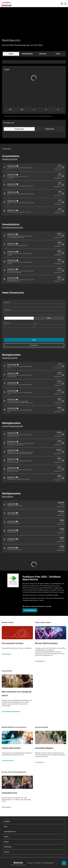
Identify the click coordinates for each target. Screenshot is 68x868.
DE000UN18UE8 (12, 433)
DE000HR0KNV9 (12, 450)
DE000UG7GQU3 (12, 192)
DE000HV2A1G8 (12, 260)
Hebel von (7, 323)
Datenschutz (38, 863)
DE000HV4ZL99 (12, 234)
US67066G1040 (12, 539)
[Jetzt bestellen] (51, 747)
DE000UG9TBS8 (12, 391)
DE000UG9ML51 (12, 442)
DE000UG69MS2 (12, 383)
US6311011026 (12, 513)
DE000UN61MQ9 (12, 468)
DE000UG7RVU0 (12, 166)
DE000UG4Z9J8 (12, 399)
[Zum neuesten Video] (17, 746)
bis (35, 323)
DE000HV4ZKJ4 (12, 269)
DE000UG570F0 (12, 175)
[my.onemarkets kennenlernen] (17, 694)
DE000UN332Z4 (12, 184)
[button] (11, 54)
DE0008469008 (12, 504)
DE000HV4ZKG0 (12, 278)
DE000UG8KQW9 (12, 365)
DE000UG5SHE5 (12, 373)
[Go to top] (64, 863)
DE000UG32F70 (12, 210)
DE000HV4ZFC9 (12, 477)
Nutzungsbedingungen (48, 863)
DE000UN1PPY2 (12, 459)
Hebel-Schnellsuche (13, 293)
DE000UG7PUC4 (12, 201)
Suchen (34, 340)
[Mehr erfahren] (17, 641)
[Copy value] (18, 166)
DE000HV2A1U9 (12, 252)
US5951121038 (12, 521)
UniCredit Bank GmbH (20, 865)
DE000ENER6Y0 (12, 530)
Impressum (30, 863)
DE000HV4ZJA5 (11, 244)
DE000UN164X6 (12, 408)
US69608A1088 (12, 548)
